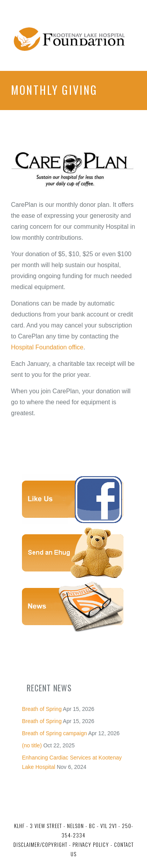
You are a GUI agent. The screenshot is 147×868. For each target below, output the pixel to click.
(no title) (32, 745)
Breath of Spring (42, 709)
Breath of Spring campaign (54, 733)
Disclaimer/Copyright (40, 844)
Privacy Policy (90, 844)
